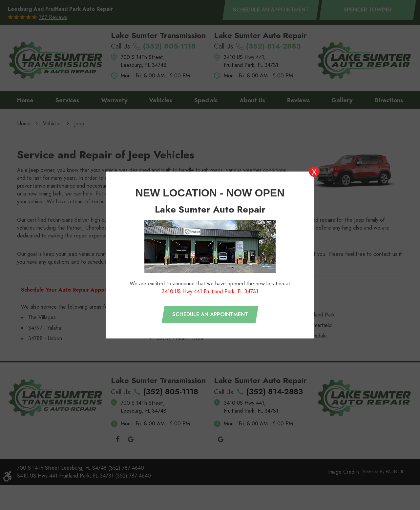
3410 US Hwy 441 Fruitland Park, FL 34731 (210, 292)
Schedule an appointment (210, 315)
